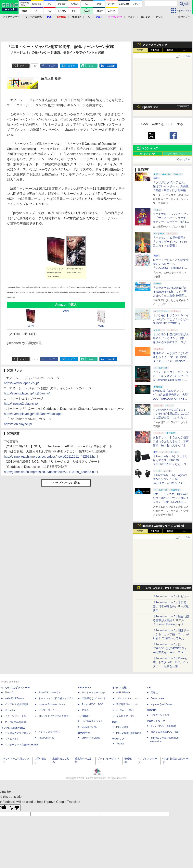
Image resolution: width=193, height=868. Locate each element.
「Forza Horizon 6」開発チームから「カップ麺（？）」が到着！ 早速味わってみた (171, 634)
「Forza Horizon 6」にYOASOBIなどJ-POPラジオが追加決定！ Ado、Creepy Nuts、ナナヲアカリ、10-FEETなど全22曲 (170, 652)
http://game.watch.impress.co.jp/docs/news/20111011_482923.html (51, 457)
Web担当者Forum (14, 698)
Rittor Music (85, 688)
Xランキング (150, 148)
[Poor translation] (14, 808)
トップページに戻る (66, 483)
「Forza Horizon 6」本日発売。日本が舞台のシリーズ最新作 (171, 606)
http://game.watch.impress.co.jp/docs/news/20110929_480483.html (51, 472)
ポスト (23, 66)
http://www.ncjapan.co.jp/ (21, 383)
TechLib (120, 744)
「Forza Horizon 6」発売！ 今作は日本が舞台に (167, 589)
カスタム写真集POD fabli (165, 732)
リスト (35, 66)
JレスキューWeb (125, 710)
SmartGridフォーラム (50, 693)
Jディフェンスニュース (129, 698)
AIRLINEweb (123, 693)
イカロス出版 (119, 688)
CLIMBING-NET (90, 727)
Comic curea (157, 698)
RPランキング (148, 154)
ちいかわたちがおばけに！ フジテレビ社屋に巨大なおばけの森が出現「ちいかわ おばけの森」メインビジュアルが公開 (171, 417)
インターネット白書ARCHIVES (22, 745)
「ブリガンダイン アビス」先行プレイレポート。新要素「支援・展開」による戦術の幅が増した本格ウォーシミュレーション (171, 190)
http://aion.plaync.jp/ (18, 424)
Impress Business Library (52, 704)
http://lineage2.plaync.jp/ (21, 404)
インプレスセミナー (49, 710)
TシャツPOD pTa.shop (163, 726)
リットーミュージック (94, 693)
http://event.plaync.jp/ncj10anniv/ (27, 393)
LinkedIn (111, 66)
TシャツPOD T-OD (93, 704)
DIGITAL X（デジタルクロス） (55, 716)
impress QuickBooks (161, 704)
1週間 (170, 50)
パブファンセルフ (160, 715)
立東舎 (85, 710)
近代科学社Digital (91, 738)
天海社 (154, 693)
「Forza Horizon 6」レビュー (171, 596)
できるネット (12, 739)
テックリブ (118, 739)
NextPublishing (46, 738)
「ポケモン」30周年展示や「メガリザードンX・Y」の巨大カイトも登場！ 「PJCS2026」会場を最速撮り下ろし (170, 246)
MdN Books (122, 727)
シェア (52, 66)
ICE (149, 688)
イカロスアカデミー (127, 716)
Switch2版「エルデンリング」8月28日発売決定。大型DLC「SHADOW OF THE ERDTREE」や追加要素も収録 (170, 399)
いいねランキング (177, 154)
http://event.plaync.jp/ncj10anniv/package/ (33, 414)
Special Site (150, 107)
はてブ (72, 66)
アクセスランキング (155, 45)
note (91, 66)
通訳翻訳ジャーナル (127, 704)
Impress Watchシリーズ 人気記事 (164, 526)
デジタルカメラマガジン (18, 733)
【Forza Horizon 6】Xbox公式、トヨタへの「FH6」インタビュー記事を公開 (171, 662)
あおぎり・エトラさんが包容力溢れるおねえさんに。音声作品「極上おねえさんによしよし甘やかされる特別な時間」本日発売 (171, 445)
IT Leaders (11, 710)
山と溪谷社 (84, 716)
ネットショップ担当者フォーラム (56, 698)
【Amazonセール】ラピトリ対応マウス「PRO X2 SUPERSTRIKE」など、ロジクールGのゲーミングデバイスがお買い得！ (171, 464)
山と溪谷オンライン (92, 721)
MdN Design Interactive (129, 733)
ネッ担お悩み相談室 (16, 722)
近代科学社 (84, 733)
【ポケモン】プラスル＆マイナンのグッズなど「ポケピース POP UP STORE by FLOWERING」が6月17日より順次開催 (171, 323)
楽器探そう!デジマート (94, 698)
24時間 (155, 50)
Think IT (9, 693)
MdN (115, 722)
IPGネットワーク (156, 721)
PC (88, 17)
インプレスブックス (49, 732)
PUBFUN (152, 710)
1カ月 (185, 50)
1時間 (140, 50)
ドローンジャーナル (16, 716)
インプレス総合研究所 (17, 704)
